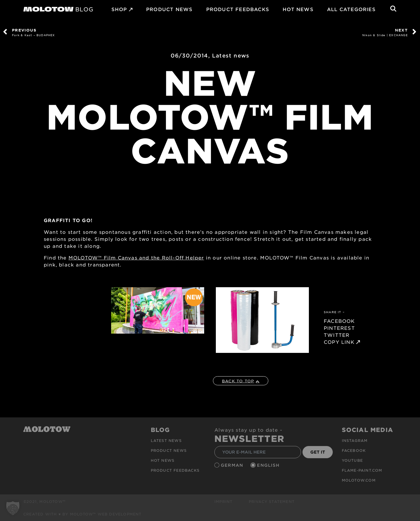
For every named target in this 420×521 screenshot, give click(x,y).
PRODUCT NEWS (169, 9)
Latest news (231, 55)
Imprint (223, 501)
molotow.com (359, 480)
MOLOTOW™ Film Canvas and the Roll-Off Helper (136, 257)
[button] (13, 508)
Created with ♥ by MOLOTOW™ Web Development (83, 514)
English (269, 465)
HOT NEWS (298, 9)
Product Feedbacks (238, 9)
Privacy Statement (272, 501)
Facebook (354, 450)
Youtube (352, 460)
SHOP (119, 9)
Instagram (355, 440)
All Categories (351, 9)
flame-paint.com (362, 470)
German (233, 465)
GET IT (318, 452)
